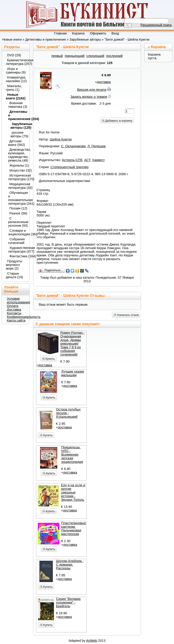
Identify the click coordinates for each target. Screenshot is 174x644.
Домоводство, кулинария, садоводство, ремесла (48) (18, 155)
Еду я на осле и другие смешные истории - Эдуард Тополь (73, 492)
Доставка (14, 310)
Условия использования (18, 300)
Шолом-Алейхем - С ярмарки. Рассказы (70, 565)
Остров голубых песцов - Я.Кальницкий (68, 413)
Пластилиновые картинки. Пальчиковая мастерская (74, 528)
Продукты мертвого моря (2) (14, 265)
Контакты (14, 313)
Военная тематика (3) (18, 105)
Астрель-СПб (72, 160)
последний (114, 56)
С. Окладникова (73, 146)
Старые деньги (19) (14, 275)
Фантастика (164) (18, 256)
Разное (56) (18, 213)
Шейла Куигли (61, 139)
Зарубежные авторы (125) (19, 126)
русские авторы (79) (19, 134)
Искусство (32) (18, 170)
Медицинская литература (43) (18, 186)
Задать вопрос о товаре (89, 97)
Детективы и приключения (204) (18, 115)
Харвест (99, 160)
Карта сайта (16, 320)
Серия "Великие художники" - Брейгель (68, 602)
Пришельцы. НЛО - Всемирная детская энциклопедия (72, 455)
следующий (95, 56)
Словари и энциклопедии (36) (18, 232)
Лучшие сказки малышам (72, 373)
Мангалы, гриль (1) (14, 88)
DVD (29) (14, 55)
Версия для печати (92, 90)
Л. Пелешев (97, 146)
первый (57, 56)
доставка (104, 82)
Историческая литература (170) (18, 177)
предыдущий (75, 56)
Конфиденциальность (24, 317)
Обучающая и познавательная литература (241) (18, 198)
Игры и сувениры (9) (16, 71)
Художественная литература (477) (18, 250)
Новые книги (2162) (16, 96)
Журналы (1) (18, 165)
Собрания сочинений (17, 241)
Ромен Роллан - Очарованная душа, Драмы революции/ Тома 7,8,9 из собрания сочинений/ (72, 344)
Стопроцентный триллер (70, 167)
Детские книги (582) (17, 143)
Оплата (12, 306)
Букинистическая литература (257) (16, 62)
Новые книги (12, 39)
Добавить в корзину (117, 121)
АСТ (87, 160)
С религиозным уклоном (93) (18, 222)
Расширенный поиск (156, 25)
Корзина (158, 47)
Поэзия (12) (18, 208)
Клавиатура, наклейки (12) (16, 79)
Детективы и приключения (46, 39)
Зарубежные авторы (85, 39)
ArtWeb (92, 641)
